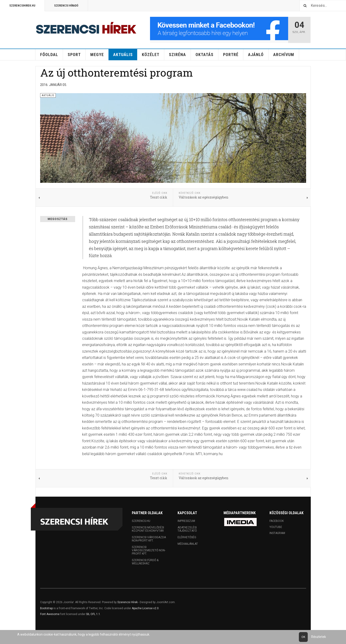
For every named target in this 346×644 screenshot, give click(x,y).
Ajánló (256, 55)
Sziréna (177, 55)
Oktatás (204, 55)
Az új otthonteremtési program (117, 73)
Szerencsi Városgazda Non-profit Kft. (149, 539)
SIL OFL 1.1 (93, 614)
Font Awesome (50, 614)
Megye (97, 55)
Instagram (277, 533)
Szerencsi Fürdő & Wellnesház (145, 562)
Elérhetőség (187, 537)
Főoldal (49, 55)
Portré (231, 55)
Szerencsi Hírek (128, 602)
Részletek (319, 637)
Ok (303, 637)
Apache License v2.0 (145, 608)
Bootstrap (46, 608)
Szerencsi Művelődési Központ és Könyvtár (148, 529)
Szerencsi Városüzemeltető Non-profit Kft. (149, 550)
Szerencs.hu (141, 521)
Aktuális (123, 55)
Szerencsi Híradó (66, 6)
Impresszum (186, 521)
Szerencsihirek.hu (22, 6)
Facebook (277, 521)
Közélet (151, 55)
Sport (74, 55)
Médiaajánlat (188, 544)
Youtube (276, 527)
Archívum (284, 55)
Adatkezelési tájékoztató (187, 529)
